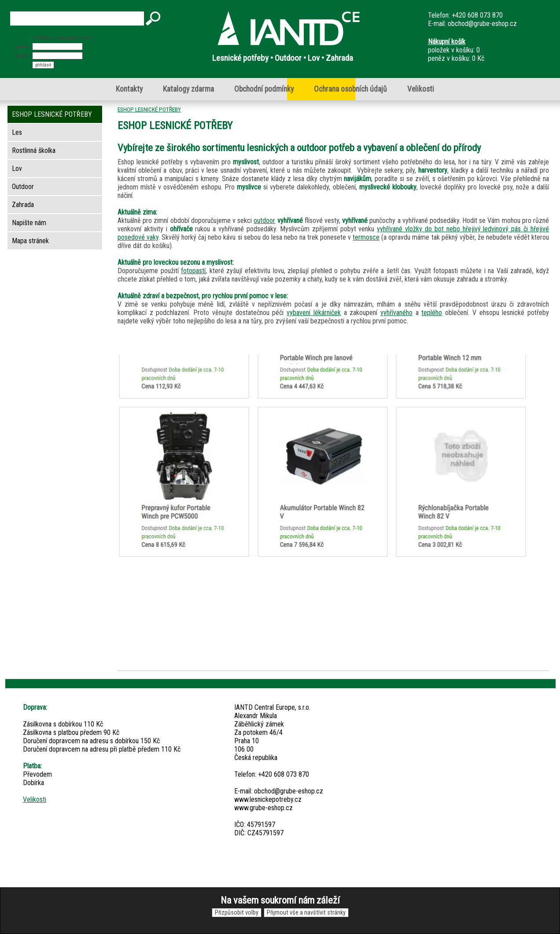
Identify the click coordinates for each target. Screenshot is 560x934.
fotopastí (193, 271)
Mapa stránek (30, 241)
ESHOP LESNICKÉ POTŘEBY (149, 109)
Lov (17, 169)
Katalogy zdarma (188, 89)
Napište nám (29, 223)
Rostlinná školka (34, 150)
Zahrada (23, 205)
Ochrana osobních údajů (350, 89)
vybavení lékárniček (314, 313)
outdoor (264, 221)
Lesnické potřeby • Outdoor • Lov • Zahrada (283, 58)
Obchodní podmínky (264, 89)
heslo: (22, 56)
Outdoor (23, 187)
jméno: (23, 46)
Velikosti (421, 89)
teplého (432, 313)
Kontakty (129, 89)
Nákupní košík (447, 42)
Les (17, 132)
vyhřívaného (396, 313)
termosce (366, 237)
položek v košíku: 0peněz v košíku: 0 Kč (456, 50)
